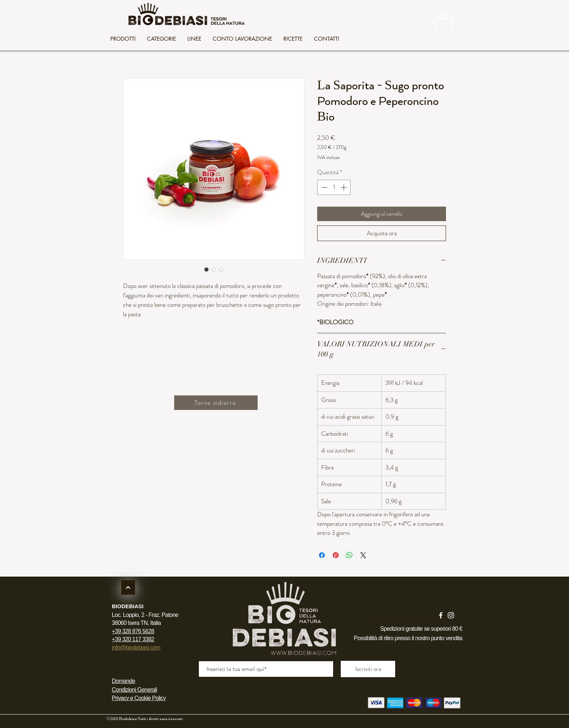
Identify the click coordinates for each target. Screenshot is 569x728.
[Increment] (344, 187)
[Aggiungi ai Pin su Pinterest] (336, 555)
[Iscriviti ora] (368, 669)
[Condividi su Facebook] (322, 555)
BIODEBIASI (128, 606)
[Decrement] (324, 187)
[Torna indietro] (216, 403)
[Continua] (128, 587)
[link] (444, 23)
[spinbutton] (334, 187)
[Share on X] (363, 555)
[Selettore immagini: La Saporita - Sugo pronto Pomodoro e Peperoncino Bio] (206, 269)
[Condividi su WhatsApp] (349, 555)
